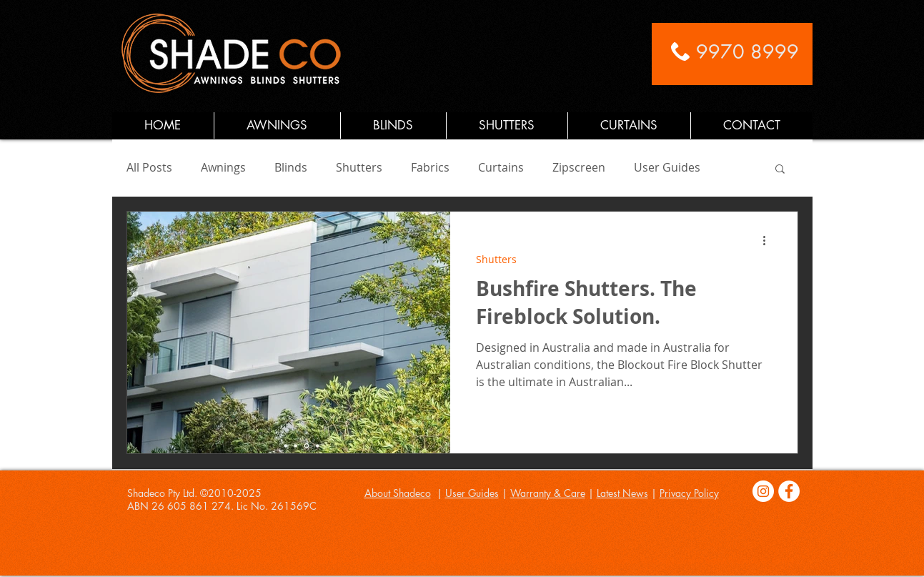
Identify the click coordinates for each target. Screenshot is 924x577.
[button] (780, 170)
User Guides (667, 167)
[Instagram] (763, 491)
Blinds (291, 167)
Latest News (622, 493)
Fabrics (430, 167)
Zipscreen (579, 167)
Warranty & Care (548, 493)
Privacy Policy (689, 493)
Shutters (359, 167)
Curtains (501, 167)
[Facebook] (789, 491)
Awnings (223, 167)
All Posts (149, 167)
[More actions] (770, 241)
